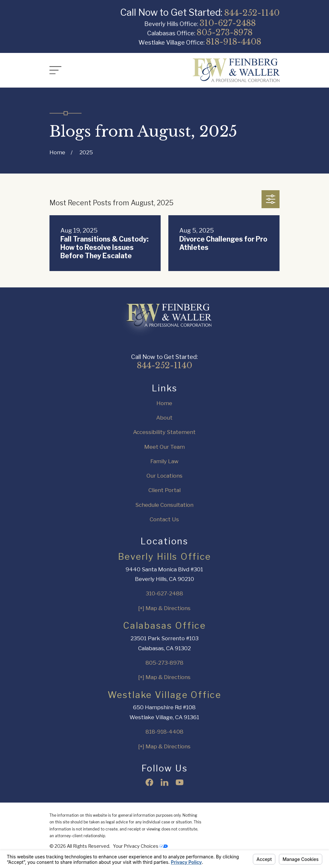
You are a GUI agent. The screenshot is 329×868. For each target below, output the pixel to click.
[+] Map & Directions (164, 608)
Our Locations (164, 476)
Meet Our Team (164, 447)
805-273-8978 (225, 32)
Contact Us (164, 519)
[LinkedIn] (164, 782)
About (164, 418)
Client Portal (164, 490)
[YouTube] (180, 782)
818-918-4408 (234, 42)
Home (164, 403)
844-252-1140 (252, 13)
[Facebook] (149, 782)
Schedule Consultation (164, 505)
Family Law (164, 461)
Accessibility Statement (164, 432)
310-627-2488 (228, 23)
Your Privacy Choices (140, 846)
